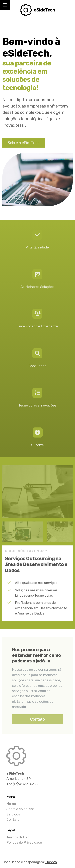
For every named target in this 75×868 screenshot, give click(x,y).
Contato (37, 719)
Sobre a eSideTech (24, 143)
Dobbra (51, 862)
